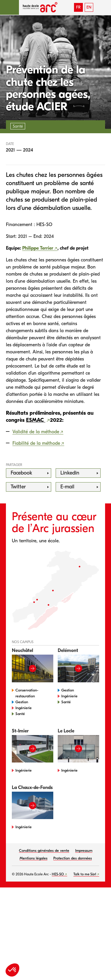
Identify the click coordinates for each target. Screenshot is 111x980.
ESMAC (36, 420)
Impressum (84, 850)
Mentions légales (33, 858)
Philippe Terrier (38, 248)
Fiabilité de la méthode (36, 443)
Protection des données (73, 858)
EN (89, 7)
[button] (9, 7)
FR (78, 7)
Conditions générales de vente (44, 850)
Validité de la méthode (36, 432)
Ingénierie (24, 708)
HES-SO (58, 874)
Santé (20, 714)
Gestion (22, 702)
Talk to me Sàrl (85, 874)
